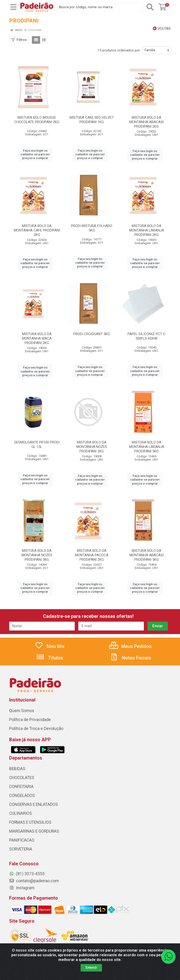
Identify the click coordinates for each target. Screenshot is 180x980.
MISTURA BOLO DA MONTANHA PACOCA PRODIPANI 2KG (92, 555)
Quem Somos (22, 711)
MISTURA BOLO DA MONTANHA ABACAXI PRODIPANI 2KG (146, 122)
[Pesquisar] (150, 7)
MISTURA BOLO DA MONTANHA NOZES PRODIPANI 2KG (92, 447)
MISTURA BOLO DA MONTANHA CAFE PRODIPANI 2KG (37, 230)
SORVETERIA (21, 849)
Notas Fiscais (131, 658)
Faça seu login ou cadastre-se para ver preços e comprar (35, 154)
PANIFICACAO (22, 840)
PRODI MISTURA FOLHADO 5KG (92, 228)
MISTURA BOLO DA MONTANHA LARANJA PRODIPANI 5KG (147, 447)
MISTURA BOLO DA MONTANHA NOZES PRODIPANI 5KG (37, 555)
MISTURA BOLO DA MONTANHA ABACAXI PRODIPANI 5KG (146, 555)
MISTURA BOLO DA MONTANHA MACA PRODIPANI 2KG (37, 338)
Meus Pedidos (130, 646)
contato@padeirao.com (34, 881)
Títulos (50, 658)
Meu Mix (50, 646)
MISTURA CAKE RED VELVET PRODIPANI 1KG (92, 120)
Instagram (22, 888)
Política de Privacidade (30, 720)
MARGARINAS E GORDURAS (34, 831)
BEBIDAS (17, 769)
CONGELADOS (22, 796)
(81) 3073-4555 (27, 874)
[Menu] (13, 7)
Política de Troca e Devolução (36, 729)
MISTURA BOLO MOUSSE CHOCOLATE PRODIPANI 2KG (37, 120)
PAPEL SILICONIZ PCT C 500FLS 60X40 (146, 336)
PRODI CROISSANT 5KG (92, 334)
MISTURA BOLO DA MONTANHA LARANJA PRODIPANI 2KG (147, 230)
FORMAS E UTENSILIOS (30, 822)
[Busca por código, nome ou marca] (100, 7)
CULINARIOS (21, 813)
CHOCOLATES (22, 778)
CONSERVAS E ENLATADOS (34, 804)
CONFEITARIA (21, 787)
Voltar (162, 29)
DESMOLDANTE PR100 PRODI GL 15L (37, 445)
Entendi (91, 968)
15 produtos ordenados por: (119, 50)
